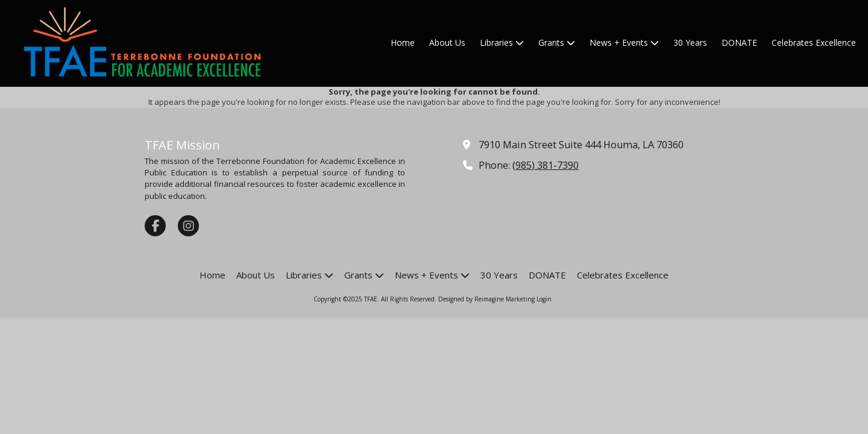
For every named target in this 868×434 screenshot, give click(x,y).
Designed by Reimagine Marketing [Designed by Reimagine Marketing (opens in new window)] (486, 299)
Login (544, 299)
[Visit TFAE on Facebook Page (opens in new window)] (155, 226)
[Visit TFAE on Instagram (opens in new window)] (188, 226)
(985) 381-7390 (546, 165)
